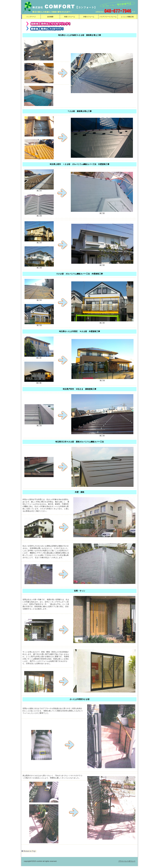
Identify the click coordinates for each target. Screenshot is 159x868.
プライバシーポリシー (127, 861)
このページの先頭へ (29, 851)
